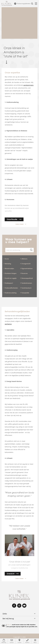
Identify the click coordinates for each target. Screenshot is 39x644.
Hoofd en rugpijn (10, 278)
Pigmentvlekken (26, 268)
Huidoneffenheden (11, 288)
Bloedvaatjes (9, 268)
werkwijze (8, 324)
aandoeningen (28, 85)
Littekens (24, 259)
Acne (6, 259)
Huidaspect (8, 283)
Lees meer (20, 224)
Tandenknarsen (26, 283)
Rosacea (24, 273)
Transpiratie (25, 293)
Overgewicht (25, 264)
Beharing (7, 264)
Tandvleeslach (26, 288)
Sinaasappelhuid (26, 278)
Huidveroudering (10, 293)
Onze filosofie (12, 219)
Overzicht (11, 574)
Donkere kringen (10, 273)
